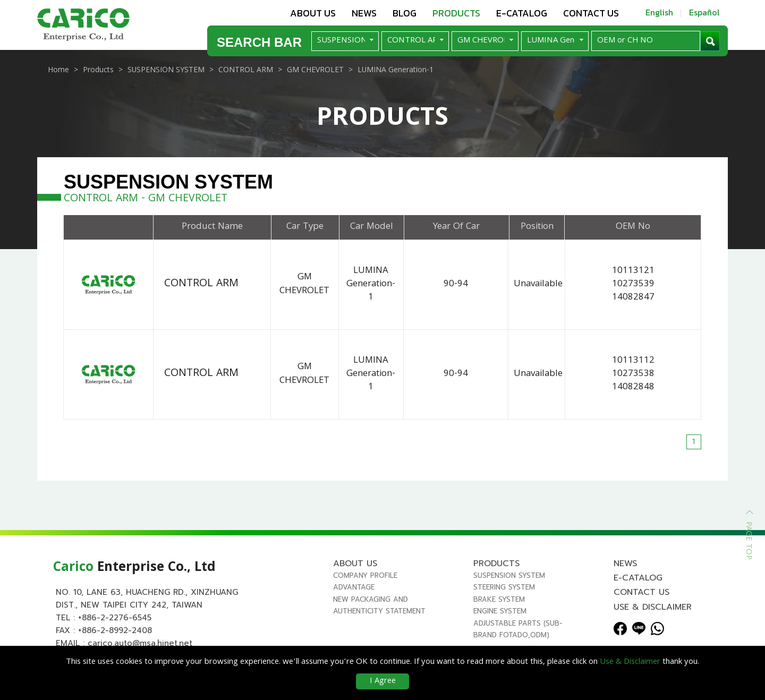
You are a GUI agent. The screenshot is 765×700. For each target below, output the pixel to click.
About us (313, 13)
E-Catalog (522, 13)
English (659, 12)
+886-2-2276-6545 (115, 622)
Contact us (591, 13)
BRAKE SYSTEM (499, 603)
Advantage (354, 591)
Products (456, 13)
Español (704, 12)
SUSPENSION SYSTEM (509, 580)
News (364, 13)
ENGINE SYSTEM (500, 615)
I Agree (383, 681)
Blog (405, 13)
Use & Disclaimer (653, 611)
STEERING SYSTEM (504, 591)
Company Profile (365, 580)
